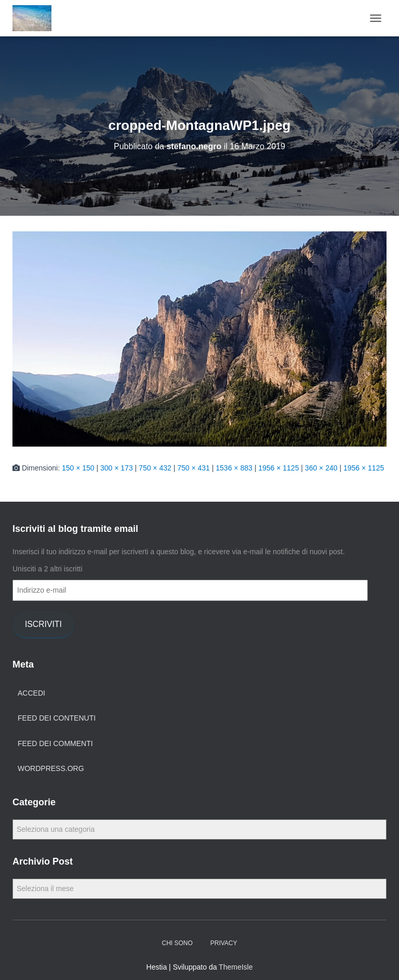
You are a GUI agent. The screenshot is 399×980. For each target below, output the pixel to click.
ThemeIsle (236, 967)
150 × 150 (78, 468)
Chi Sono (177, 943)
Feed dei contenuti (57, 718)
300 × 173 (117, 468)
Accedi (31, 693)
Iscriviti (43, 624)
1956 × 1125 (278, 468)
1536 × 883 (234, 468)
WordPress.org (51, 768)
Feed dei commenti (55, 743)
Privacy (224, 943)
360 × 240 (321, 468)
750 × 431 (194, 468)
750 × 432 (155, 468)
